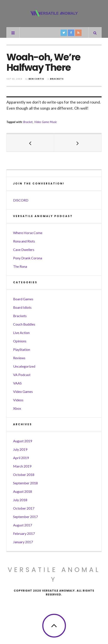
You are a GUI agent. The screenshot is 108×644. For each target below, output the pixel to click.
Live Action (21, 333)
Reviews (19, 358)
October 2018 (24, 475)
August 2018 (23, 491)
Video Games (23, 391)
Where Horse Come (28, 233)
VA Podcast (22, 375)
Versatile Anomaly (54, 575)
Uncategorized (24, 366)
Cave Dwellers (24, 250)
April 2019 (21, 458)
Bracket (28, 122)
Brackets (57, 79)
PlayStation (22, 349)
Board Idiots (22, 307)
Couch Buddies (24, 324)
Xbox (17, 408)
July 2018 (20, 500)
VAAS (17, 383)
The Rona (20, 266)
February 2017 (24, 533)
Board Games (23, 299)
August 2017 (23, 525)
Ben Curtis (36, 79)
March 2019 (22, 466)
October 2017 (24, 508)
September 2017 (25, 517)
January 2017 (23, 542)
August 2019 (23, 441)
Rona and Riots (24, 241)
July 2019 (20, 449)
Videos (18, 400)
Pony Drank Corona (28, 258)
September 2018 (25, 483)
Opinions (20, 341)
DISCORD (21, 200)
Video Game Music (46, 122)
